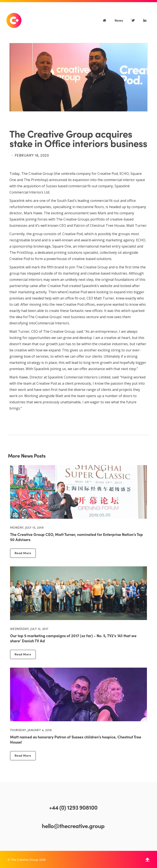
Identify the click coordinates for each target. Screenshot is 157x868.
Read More (23, 553)
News (119, 20)
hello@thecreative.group (73, 826)
